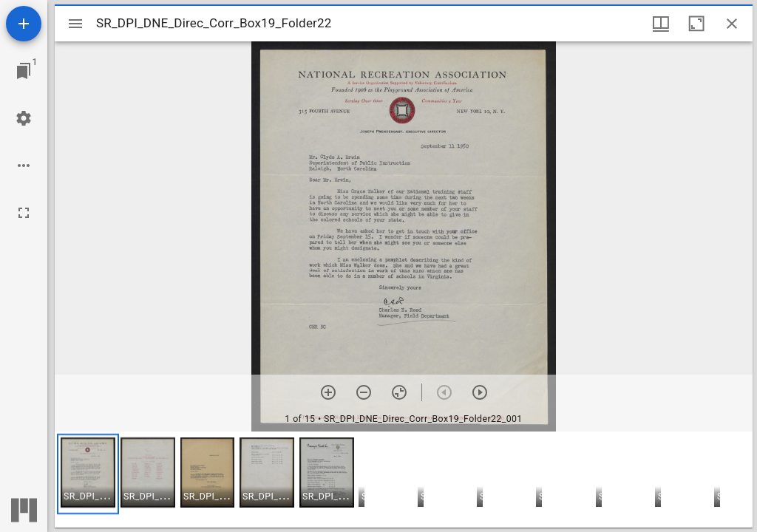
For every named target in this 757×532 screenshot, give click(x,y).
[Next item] (480, 392)
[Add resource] (24, 24)
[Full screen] (24, 213)
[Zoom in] (328, 392)
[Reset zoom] (399, 392)
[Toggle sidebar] (75, 24)
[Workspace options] (24, 166)
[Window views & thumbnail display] (661, 24)
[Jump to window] (24, 71)
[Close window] (732, 24)
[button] (88, 474)
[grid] (404, 480)
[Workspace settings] (24, 118)
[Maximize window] (696, 24)
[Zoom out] (364, 392)
